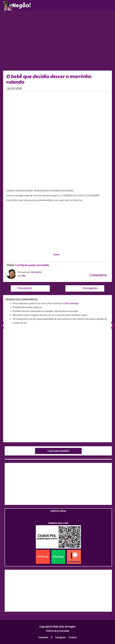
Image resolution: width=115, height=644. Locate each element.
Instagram (60, 637)
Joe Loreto (36, 272)
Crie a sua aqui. (71, 303)
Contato (73, 637)
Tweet (56, 255)
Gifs (23, 276)
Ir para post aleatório (58, 451)
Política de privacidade (57, 631)
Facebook (43, 637)
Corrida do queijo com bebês (32, 265)
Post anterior (23, 288)
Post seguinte (92, 288)
